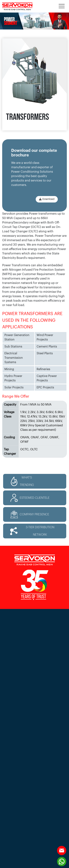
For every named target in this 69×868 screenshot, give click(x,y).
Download (47, 199)
